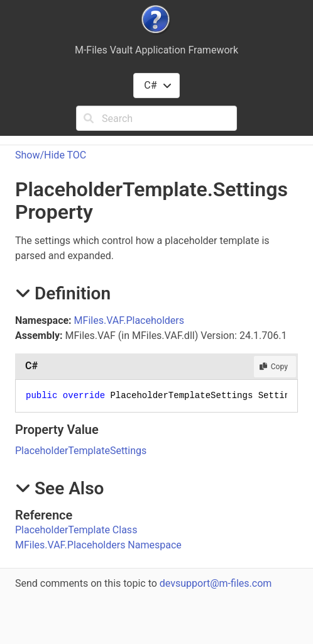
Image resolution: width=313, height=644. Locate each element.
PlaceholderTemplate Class (76, 530)
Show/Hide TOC (51, 155)
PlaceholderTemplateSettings (81, 451)
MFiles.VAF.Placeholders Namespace (98, 545)
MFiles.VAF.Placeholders (129, 320)
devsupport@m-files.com (216, 583)
